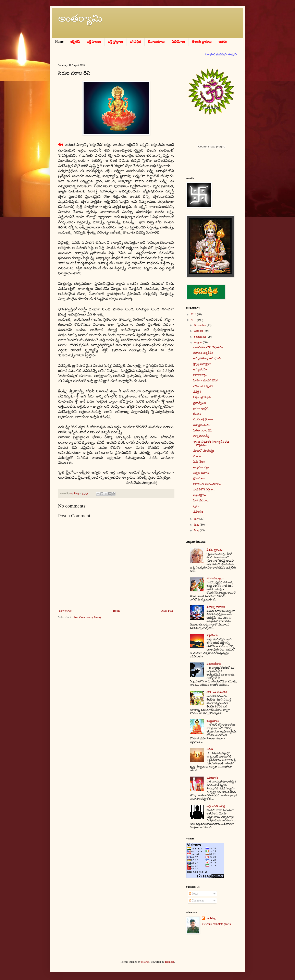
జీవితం (197, 414)
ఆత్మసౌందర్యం (201, 467)
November (200, 325)
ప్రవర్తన (197, 392)
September (200, 337)
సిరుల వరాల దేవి (203, 431)
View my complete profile (217, 924)
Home (116, 611)
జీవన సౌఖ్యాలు (215, 578)
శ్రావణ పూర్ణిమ (201, 408)
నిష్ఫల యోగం (201, 473)
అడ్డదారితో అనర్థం (217, 806)
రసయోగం (212, 778)
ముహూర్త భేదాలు (203, 419)
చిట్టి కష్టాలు (199, 495)
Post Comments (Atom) (87, 617)
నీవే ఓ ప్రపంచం (215, 550)
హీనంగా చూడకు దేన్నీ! (206, 380)
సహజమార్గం (200, 375)
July (197, 519)
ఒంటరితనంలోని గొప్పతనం (208, 347)
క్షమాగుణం (199, 478)
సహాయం (198, 512)
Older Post (167, 611)
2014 (194, 314)
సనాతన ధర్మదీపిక (203, 353)
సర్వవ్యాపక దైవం (203, 397)
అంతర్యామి (80, 18)
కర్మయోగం (212, 635)
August (198, 342)
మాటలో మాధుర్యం (204, 451)
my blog (211, 918)
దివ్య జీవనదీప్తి (201, 436)
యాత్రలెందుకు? (202, 425)
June (197, 525)
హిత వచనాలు (201, 500)
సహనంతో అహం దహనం (207, 484)
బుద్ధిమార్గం (213, 721)
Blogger (170, 962)
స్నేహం (197, 506)
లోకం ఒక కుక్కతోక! (204, 386)
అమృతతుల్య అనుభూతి (207, 358)
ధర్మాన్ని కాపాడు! (216, 607)
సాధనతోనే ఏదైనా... (204, 489)
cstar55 (145, 962)
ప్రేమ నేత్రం (199, 462)
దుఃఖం (197, 456)
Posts (193, 894)
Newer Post (66, 611)
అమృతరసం (200, 369)
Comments (196, 901)
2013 (194, 320)
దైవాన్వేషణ (200, 403)
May (197, 530)
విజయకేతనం (214, 664)
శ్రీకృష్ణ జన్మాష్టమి (202, 364)
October (199, 331)
